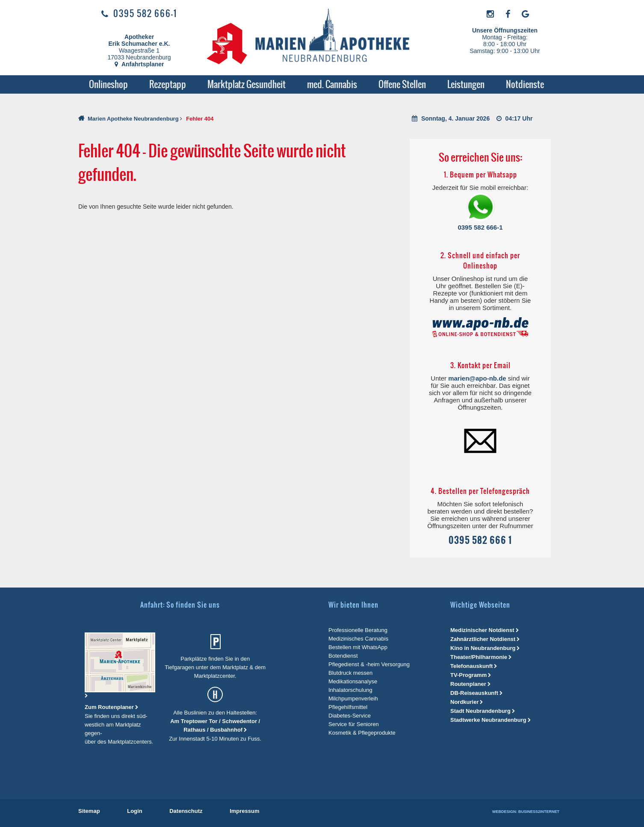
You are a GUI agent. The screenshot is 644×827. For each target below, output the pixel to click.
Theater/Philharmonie (479, 657)
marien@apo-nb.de (477, 378)
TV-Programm (468, 675)
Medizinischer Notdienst (482, 630)
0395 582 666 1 (480, 540)
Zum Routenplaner (110, 707)
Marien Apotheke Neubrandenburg (133, 119)
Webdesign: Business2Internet (526, 812)
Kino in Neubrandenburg (483, 648)
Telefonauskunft (471, 666)
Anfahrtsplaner (139, 64)
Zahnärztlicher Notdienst (483, 639)
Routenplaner (468, 684)
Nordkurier (464, 702)
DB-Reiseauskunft (474, 693)
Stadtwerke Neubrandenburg (488, 720)
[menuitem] (108, 84)
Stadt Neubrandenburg (480, 711)
